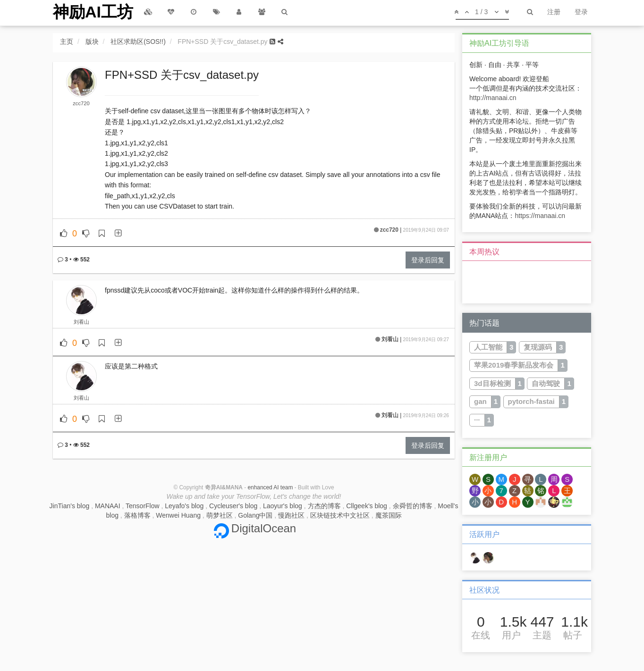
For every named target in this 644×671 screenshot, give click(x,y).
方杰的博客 (324, 506)
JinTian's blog (70, 506)
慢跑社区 (291, 515)
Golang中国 (255, 515)
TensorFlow (143, 506)
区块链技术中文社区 (340, 515)
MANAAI (108, 506)
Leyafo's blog (184, 506)
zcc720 (81, 103)
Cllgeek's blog (367, 506)
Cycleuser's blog (233, 506)
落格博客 (137, 515)
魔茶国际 (389, 515)
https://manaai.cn (540, 216)
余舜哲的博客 (413, 506)
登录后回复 (428, 260)
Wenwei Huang (178, 515)
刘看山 (81, 322)
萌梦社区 (220, 515)
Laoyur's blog (283, 506)
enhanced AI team (270, 487)
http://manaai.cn (493, 98)
